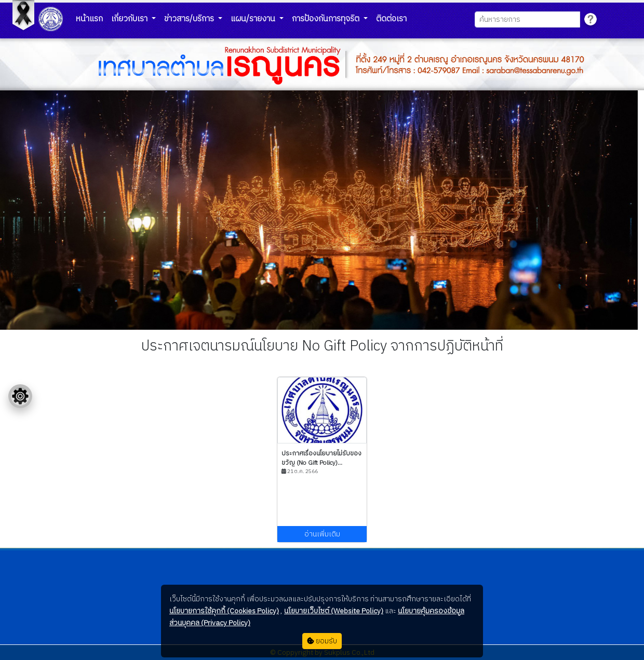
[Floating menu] (20, 396)
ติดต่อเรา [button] (391, 19)
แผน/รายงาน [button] (254, 19)
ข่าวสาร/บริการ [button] (190, 19)
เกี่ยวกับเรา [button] (130, 19)
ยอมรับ (322, 641)
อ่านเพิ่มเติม (322, 534)
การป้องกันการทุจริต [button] (327, 19)
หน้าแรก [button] (89, 19)
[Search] (527, 19)
